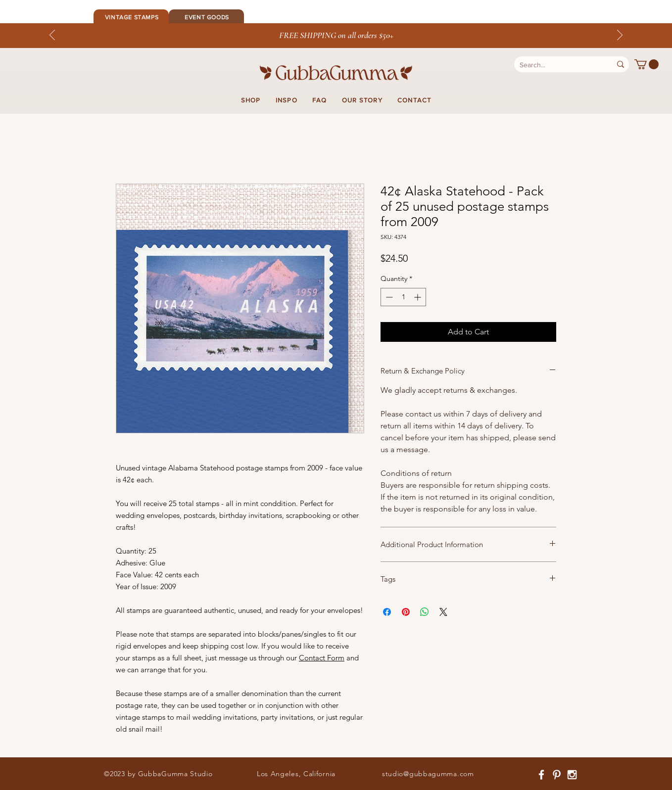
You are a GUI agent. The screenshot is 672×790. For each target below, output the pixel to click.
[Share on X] (443, 612)
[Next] (620, 36)
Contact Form (322, 658)
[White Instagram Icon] (572, 775)
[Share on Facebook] (387, 612)
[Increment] (418, 297)
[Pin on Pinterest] (406, 612)
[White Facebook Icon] (541, 775)
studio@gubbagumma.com (428, 774)
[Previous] (52, 36)
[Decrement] (388, 297)
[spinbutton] (403, 297)
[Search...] (555, 65)
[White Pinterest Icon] (557, 775)
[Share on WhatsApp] (425, 612)
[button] (647, 64)
